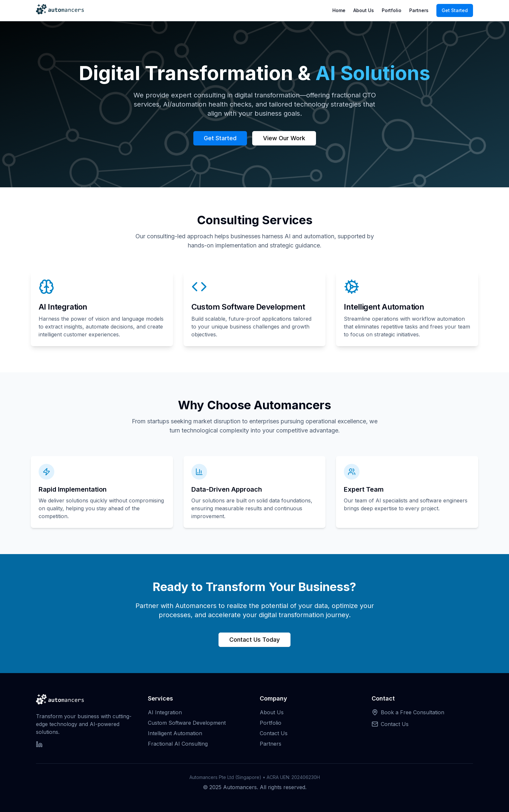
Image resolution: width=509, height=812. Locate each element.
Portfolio (392, 10)
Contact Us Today (254, 640)
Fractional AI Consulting (178, 744)
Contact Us (274, 733)
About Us (364, 10)
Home (339, 10)
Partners (419, 10)
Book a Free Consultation (412, 712)
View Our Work (284, 138)
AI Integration (165, 712)
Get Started (455, 10)
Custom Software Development (187, 723)
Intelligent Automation (175, 733)
